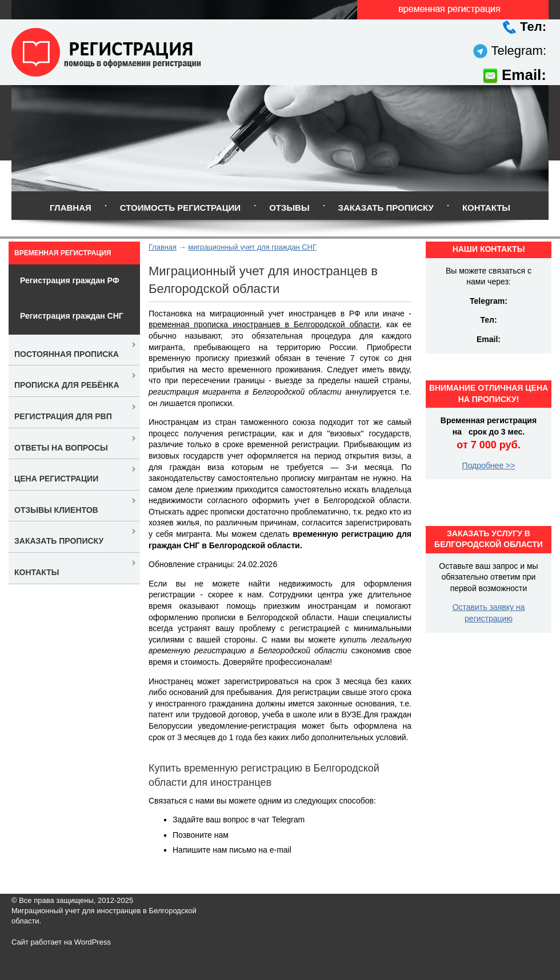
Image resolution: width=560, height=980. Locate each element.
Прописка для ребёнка (67, 385)
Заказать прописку (386, 208)
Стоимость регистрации (180, 208)
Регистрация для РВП (63, 416)
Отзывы (289, 208)
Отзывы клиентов (56, 510)
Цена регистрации (56, 479)
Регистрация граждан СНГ (72, 316)
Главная (71, 208)
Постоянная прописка (67, 354)
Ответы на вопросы (61, 448)
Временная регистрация (63, 253)
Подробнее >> (489, 465)
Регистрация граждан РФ (70, 280)
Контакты (486, 208)
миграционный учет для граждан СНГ (252, 247)
